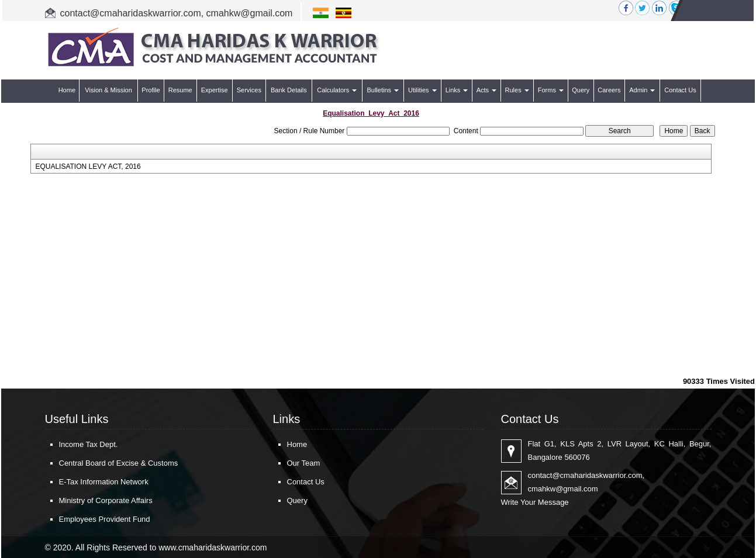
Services (249, 90)
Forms (551, 90)
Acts (486, 90)
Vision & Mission (108, 90)
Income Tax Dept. (89, 444)
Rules (517, 90)
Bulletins (383, 90)
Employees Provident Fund (105, 519)
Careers (609, 90)
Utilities (422, 90)
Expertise (215, 90)
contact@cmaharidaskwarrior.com (131, 13)
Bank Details (289, 90)
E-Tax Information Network (104, 482)
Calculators (337, 90)
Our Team (304, 463)
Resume (180, 90)
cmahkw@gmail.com (250, 13)
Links (457, 90)
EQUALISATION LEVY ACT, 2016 (88, 167)
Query (581, 90)
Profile (151, 90)
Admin (642, 90)
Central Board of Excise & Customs (119, 463)
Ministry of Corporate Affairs (106, 500)
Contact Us (680, 90)
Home (67, 90)
